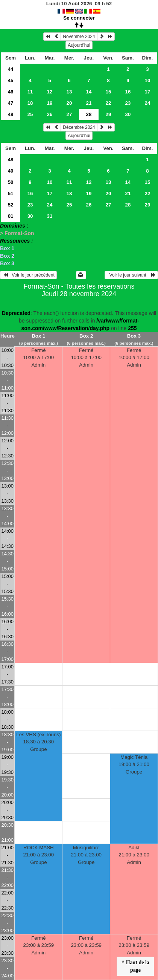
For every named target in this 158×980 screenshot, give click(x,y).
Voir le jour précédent (28, 275)
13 (69, 92)
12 (50, 92)
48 (11, 114)
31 (50, 216)
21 (89, 103)
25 (30, 114)
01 (11, 216)
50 (11, 182)
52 (11, 205)
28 (128, 205)
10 (147, 80)
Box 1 (7, 248)
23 (128, 103)
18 (30, 103)
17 (147, 92)
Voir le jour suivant (131, 275)
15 (109, 92)
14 (89, 92)
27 (69, 114)
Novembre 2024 (79, 37)
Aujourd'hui (79, 45)
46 (11, 92)
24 (147, 103)
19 (50, 103)
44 (11, 69)
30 (128, 114)
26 (50, 114)
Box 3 (7, 263)
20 (69, 103)
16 (128, 92)
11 (30, 92)
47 (11, 103)
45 (11, 80)
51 (11, 193)
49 (11, 171)
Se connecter (79, 18)
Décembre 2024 (79, 127)
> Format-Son (17, 233)
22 (109, 103)
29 (109, 114)
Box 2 (7, 256)
